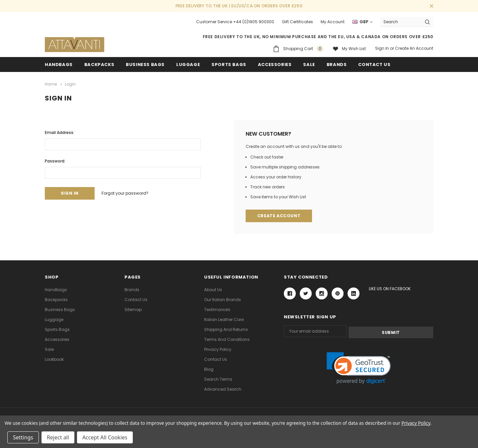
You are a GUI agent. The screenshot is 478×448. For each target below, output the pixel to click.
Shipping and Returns (226, 329)
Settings (23, 437)
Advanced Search (223, 389)
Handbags (59, 64)
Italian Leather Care (224, 319)
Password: (55, 160)
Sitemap (133, 309)
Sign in (382, 48)
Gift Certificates (297, 22)
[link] (359, 367)
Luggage (188, 64)
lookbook (54, 359)
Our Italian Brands (223, 299)
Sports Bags (229, 64)
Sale (49, 349)
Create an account (414, 48)
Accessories (275, 64)
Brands (337, 64)
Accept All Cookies (105, 437)
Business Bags (145, 64)
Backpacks (56, 299)
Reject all (58, 437)
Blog (209, 369)
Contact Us (136, 299)
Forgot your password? (129, 193)
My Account (333, 22)
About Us (213, 289)
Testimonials (217, 309)
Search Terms (218, 379)
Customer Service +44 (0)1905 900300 (235, 22)
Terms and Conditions (227, 339)
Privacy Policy (218, 349)
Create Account (280, 216)
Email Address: (60, 132)
